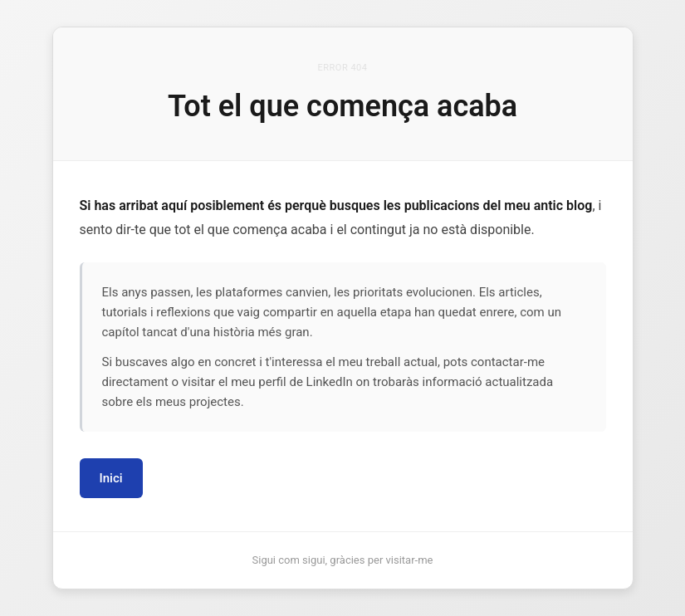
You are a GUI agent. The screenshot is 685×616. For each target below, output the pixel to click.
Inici (111, 478)
